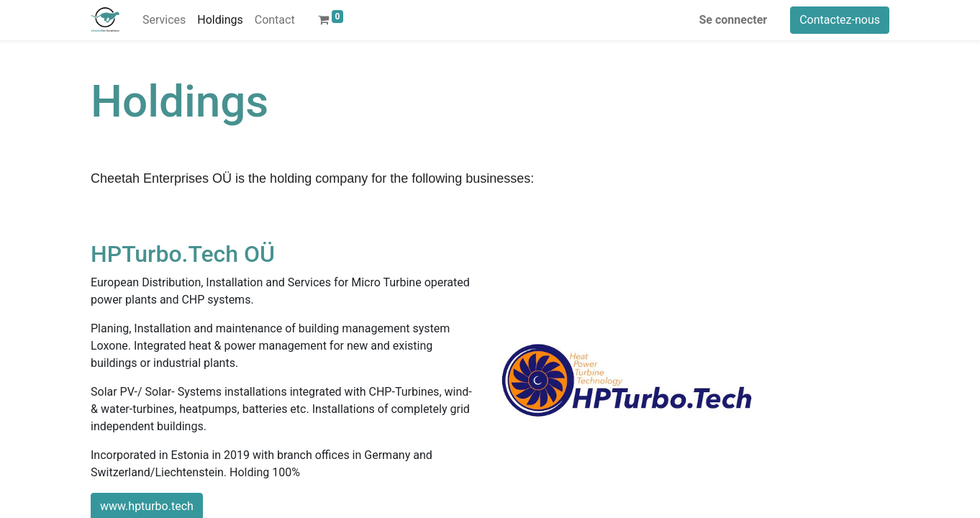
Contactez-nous (840, 20)
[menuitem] (164, 20)
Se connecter (734, 20)
